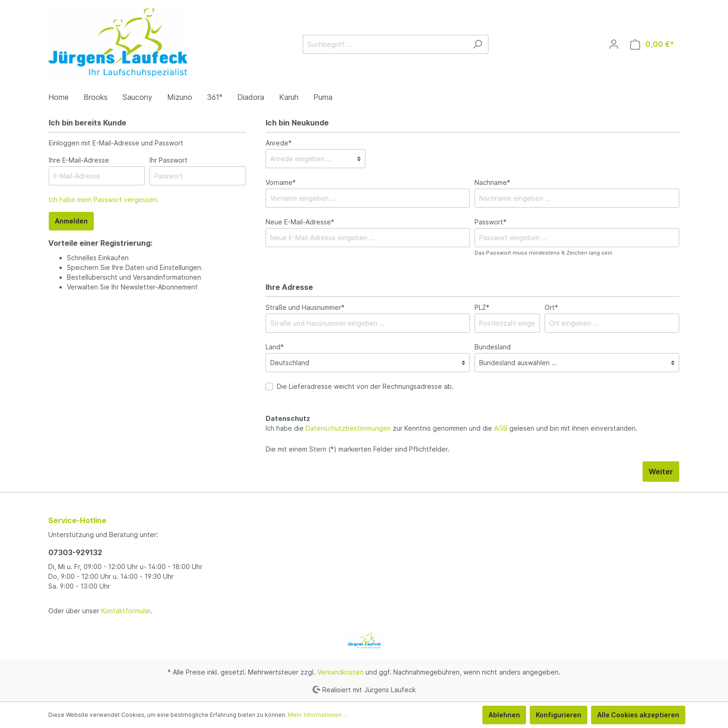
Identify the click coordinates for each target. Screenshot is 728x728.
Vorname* (281, 182)
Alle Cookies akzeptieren (638, 715)
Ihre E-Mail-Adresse (79, 160)
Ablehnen (504, 715)
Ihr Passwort (169, 160)
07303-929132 (75, 552)
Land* (275, 347)
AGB (501, 428)
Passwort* (491, 222)
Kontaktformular (126, 611)
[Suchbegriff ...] (385, 44)
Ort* (551, 307)
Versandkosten (340, 672)
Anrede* (279, 143)
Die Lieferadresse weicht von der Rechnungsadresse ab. (365, 386)
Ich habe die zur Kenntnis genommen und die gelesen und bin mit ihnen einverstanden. (452, 428)
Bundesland (493, 347)
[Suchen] (478, 44)
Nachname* (492, 182)
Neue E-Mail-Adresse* (300, 222)
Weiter (661, 472)
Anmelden (71, 221)
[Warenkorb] (652, 44)
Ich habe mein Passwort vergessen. (104, 200)
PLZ (482, 307)
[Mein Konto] (614, 44)
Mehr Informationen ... (318, 715)
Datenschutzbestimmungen (348, 428)
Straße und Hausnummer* (305, 307)
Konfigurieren (559, 715)
